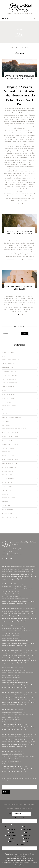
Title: (10, 814)
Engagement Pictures (9, 394)
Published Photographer (10, 467)
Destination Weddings (9, 383)
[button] (7, 18)
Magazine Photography (10, 433)
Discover (27, 827)
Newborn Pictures (8, 448)
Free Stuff (5, 410)
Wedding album (7, 513)
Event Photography (8, 398)
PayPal (12, 833)
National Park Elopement (10, 444)
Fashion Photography (9, 406)
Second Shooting (8, 479)
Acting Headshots (8, 352)
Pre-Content (20, 817)
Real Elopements (7, 471)
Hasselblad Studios (19, 8)
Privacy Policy (20, 865)
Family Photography (8, 402)
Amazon (12, 841)
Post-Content (19, 845)
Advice (4, 356)
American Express (11, 827)
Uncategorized (7, 506)
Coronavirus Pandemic (9, 371)
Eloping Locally (7, 391)
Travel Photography (8, 498)
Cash (12, 838)
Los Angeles (6, 425)
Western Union (12, 835)
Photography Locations (10, 460)
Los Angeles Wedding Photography (14, 429)
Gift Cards (27, 835)
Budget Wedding (7, 368)
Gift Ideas (5, 414)
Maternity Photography (10, 437)
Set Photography (7, 486)
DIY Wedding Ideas (8, 387)
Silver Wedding (7, 490)
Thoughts (5, 494)
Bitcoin (27, 838)
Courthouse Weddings (9, 375)
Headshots (5, 421)
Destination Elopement (9, 379)
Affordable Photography (10, 360)
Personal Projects (8, 456)
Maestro (12, 830)
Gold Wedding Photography (11, 417)
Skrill (27, 841)
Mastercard (27, 830)
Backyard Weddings (8, 364)
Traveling (5, 502)
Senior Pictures (7, 483)
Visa (27, 833)
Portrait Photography (9, 463)
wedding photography (9, 517)
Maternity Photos (7, 440)
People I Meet (6, 452)
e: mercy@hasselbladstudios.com (12, 554)
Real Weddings (7, 475)
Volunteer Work (7, 509)
